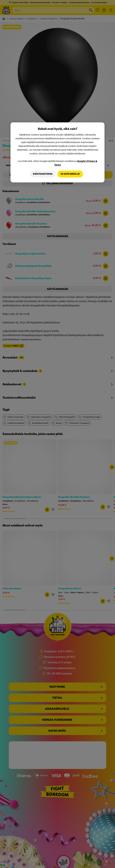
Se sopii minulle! (70, 174)
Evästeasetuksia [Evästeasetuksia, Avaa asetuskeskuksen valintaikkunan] (43, 174)
